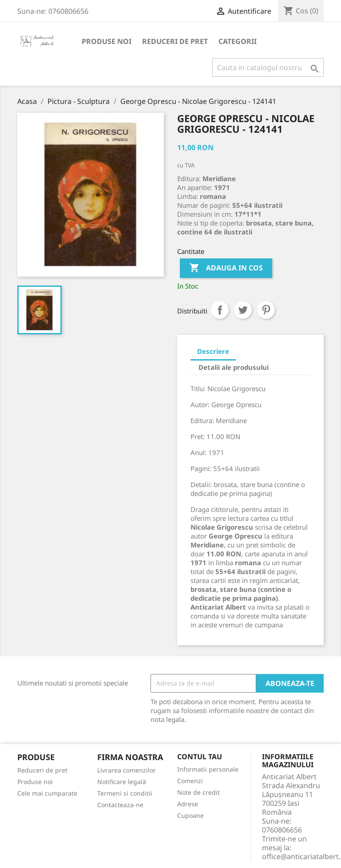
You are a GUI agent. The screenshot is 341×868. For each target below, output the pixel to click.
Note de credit (198, 792)
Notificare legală (122, 782)
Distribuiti (220, 310)
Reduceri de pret (175, 41)
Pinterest (266, 310)
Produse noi (107, 41)
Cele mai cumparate (47, 793)
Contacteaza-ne (120, 805)
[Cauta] (268, 67)
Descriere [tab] (213, 351)
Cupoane (190, 815)
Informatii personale (208, 769)
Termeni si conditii (125, 793)
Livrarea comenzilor (127, 770)
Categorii (238, 41)
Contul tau (200, 757)
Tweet (243, 310)
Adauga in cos (226, 268)
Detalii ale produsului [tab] (234, 367)
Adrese (188, 804)
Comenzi (190, 781)
